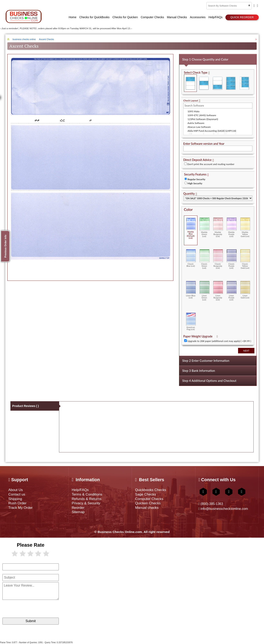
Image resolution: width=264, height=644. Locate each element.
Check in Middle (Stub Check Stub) (204, 83)
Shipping (15, 499)
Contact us (17, 494)
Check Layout (191, 101)
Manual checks (147, 508)
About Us (16, 490)
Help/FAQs (80, 490)
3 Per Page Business (231, 83)
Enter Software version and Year (204, 144)
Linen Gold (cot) (245, 290)
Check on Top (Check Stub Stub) (190, 83)
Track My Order (21, 508)
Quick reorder (242, 17)
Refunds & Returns (86, 499)
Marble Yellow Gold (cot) (245, 227)
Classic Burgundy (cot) (218, 259)
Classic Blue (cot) (191, 258)
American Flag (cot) (191, 321)
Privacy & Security (86, 503)
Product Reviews (26, 406)
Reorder (78, 508)
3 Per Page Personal (244, 83)
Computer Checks (149, 499)
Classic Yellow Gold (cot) (245, 259)
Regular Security (197, 179)
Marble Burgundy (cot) (218, 227)
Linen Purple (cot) (232, 291)
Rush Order (17, 503)
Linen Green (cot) (204, 291)
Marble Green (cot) (204, 227)
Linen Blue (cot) (191, 290)
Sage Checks (145, 494)
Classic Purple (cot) (232, 259)
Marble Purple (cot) (232, 227)
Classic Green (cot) (204, 259)
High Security (195, 183)
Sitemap (78, 512)
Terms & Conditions (87, 494)
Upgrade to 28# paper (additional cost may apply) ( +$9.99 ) (219, 341)
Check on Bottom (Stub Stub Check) (217, 83)
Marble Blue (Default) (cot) (191, 228)
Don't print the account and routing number (211, 164)
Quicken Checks (148, 503)
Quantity (189, 194)
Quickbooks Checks (150, 490)
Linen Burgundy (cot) (218, 291)
